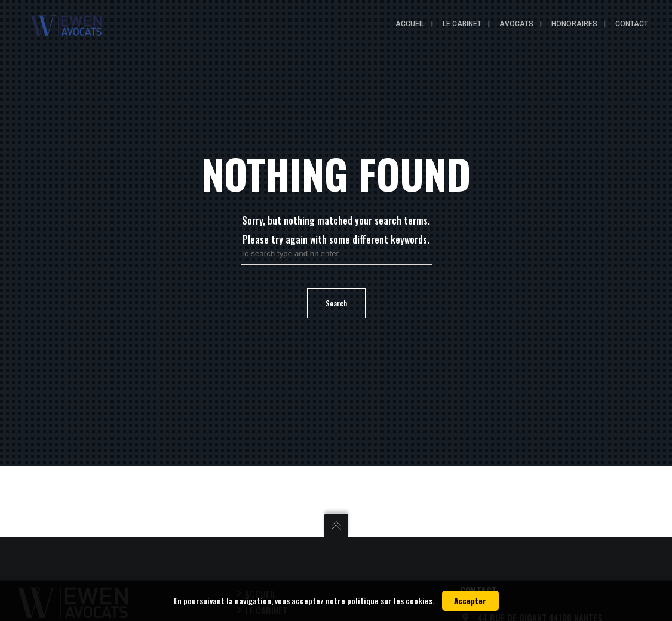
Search (336, 303)
